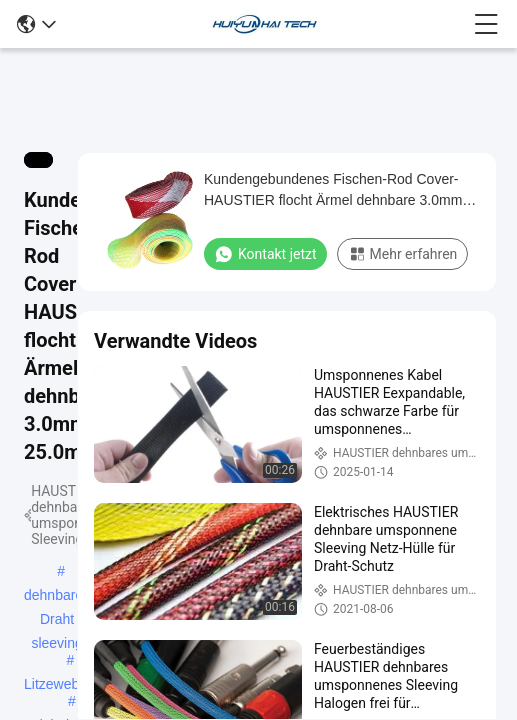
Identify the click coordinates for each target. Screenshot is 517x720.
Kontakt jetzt (265, 254)
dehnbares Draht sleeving (57, 597)
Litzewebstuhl (66, 684)
